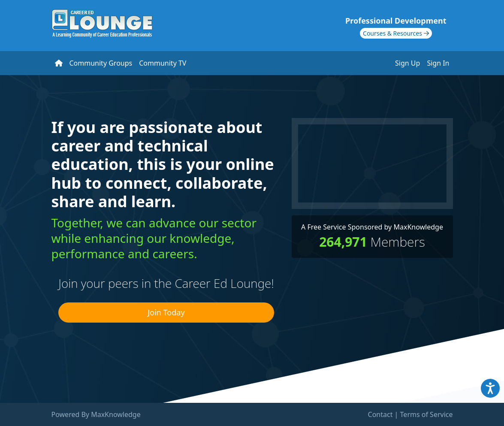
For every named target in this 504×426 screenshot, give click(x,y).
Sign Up (407, 63)
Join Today (166, 312)
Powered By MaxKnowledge (96, 414)
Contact (380, 414)
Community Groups (101, 63)
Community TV (163, 63)
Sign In (438, 63)
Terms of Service (427, 414)
